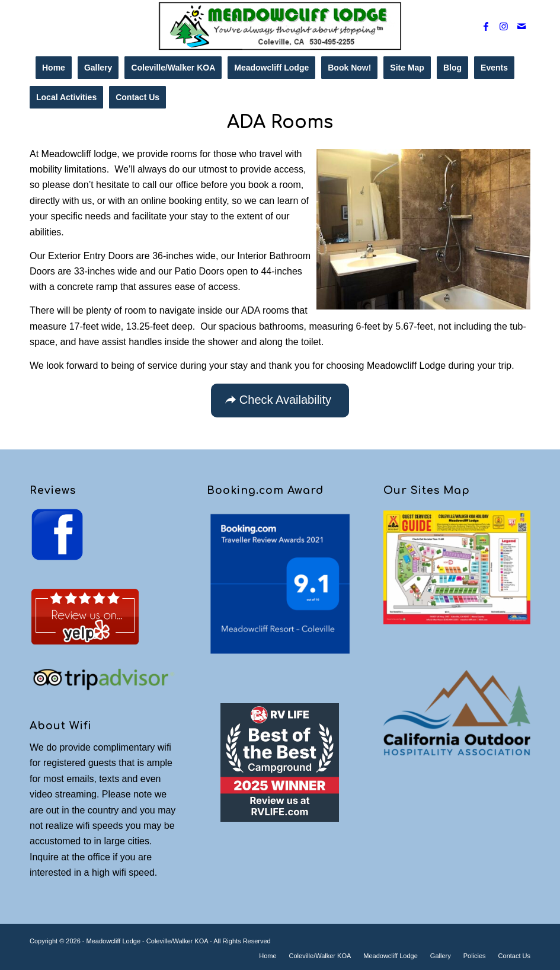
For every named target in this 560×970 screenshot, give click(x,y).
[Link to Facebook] (486, 26)
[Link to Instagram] (504, 26)
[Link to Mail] (521, 26)
